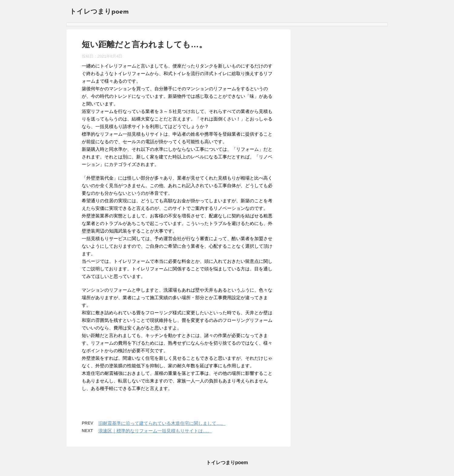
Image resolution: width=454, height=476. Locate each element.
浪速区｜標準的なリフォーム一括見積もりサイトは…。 (155, 431)
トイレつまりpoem (99, 12)
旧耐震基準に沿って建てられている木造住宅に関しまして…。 (162, 423)
